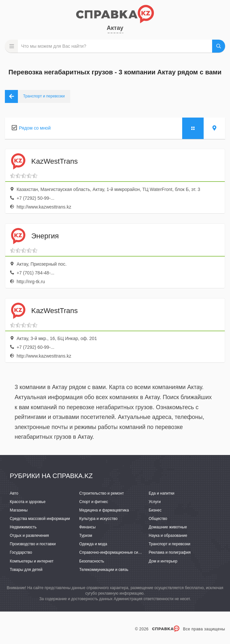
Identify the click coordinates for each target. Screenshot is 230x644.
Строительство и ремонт (102, 493)
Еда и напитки (162, 493)
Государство (21, 552)
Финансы (88, 527)
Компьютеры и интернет (32, 561)
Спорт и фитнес (94, 502)
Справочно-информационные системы (115, 552)
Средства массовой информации (40, 519)
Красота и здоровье (28, 502)
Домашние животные (168, 527)
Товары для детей (26, 570)
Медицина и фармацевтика (104, 510)
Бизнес (155, 510)
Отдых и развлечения (29, 536)
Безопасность (92, 561)
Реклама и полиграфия (170, 552)
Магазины (19, 510)
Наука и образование (168, 536)
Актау (115, 28)
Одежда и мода (93, 544)
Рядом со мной (35, 128)
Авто (14, 493)
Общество (158, 519)
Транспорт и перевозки (169, 544)
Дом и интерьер (163, 561)
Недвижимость (23, 527)
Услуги (155, 502)
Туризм (86, 536)
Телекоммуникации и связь (104, 570)
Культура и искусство (99, 519)
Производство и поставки (33, 544)
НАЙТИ (219, 46)
